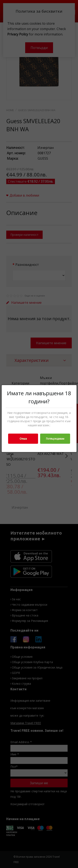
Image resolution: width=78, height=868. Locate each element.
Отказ (23, 439)
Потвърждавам (55, 439)
